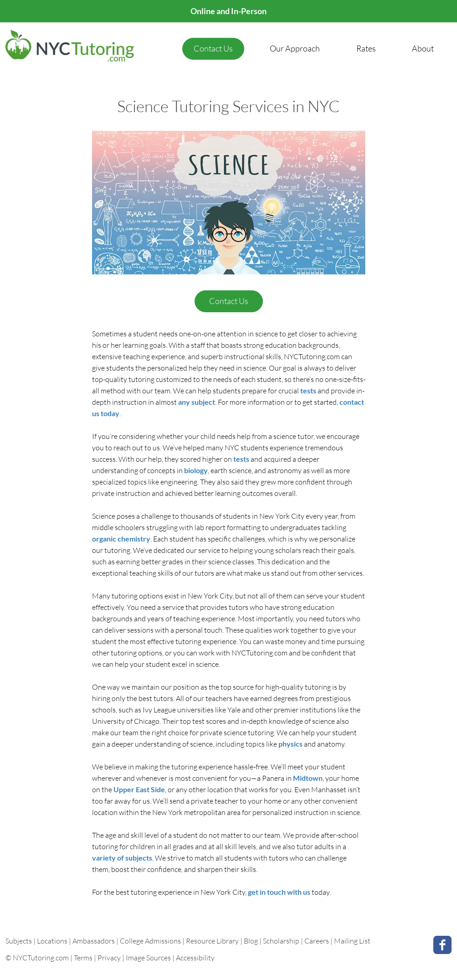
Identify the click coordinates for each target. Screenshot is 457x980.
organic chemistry (121, 539)
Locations (53, 941)
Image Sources (148, 958)
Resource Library (213, 941)
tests (308, 390)
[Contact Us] (213, 49)
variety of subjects (122, 858)
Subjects (19, 941)
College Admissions (151, 941)
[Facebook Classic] (442, 945)
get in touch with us (280, 892)
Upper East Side (139, 789)
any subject (197, 402)
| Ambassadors (92, 941)
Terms (83, 958)
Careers (317, 941)
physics (290, 744)
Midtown (308, 778)
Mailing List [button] (352, 941)
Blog (251, 941)
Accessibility (195, 958)
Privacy (109, 958)
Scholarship (281, 941)
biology (196, 470)
